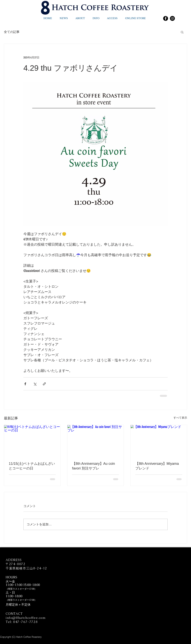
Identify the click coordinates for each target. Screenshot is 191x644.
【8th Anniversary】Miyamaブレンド (157, 466)
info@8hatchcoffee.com (26, 618)
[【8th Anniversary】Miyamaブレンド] (159, 441)
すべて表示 (180, 418)
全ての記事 (12, 32)
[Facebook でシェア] (25, 384)
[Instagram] (172, 18)
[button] (182, 32)
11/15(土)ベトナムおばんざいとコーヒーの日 (32, 466)
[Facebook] (166, 18)
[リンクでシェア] (44, 384)
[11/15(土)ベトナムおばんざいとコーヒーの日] (32, 441)
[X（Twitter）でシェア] (35, 384)
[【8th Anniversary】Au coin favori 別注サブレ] (96, 441)
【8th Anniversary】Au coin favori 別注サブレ (94, 466)
